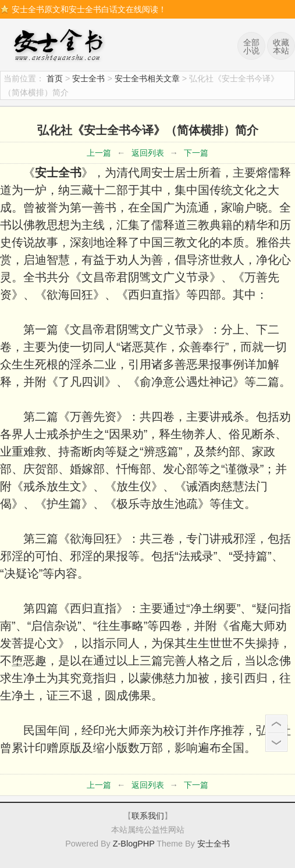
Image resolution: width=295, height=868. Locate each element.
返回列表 (148, 153)
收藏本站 (281, 46)
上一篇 (99, 153)
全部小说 (251, 46)
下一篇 (196, 153)
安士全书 (61, 46)
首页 (55, 78)
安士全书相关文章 (147, 78)
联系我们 (148, 816)
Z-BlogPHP (134, 844)
